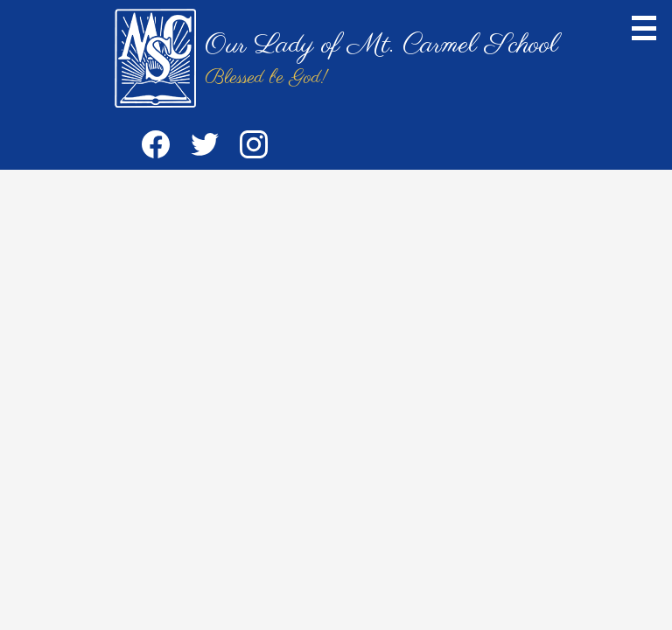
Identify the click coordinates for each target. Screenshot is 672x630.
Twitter (205, 148)
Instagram (254, 148)
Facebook (156, 148)
